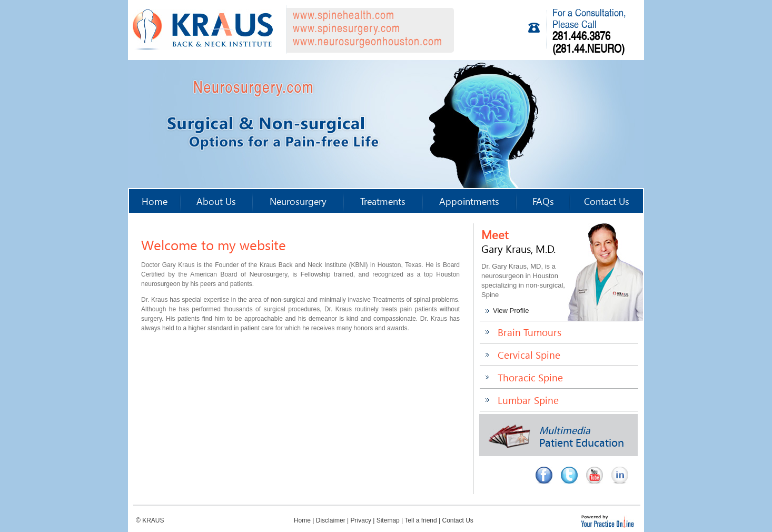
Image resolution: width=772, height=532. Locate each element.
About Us (216, 201)
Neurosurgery (298, 201)
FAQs (543, 201)
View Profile (511, 311)
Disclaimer (331, 520)
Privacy (361, 520)
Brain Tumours (529, 332)
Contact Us (607, 201)
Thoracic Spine (530, 377)
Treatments (383, 201)
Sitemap (388, 520)
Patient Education (556, 437)
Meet (518, 241)
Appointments (469, 201)
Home (155, 201)
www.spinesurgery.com (347, 29)
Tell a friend (420, 520)
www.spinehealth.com (344, 16)
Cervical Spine (529, 355)
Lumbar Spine (528, 400)
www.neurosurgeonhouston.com (368, 42)
